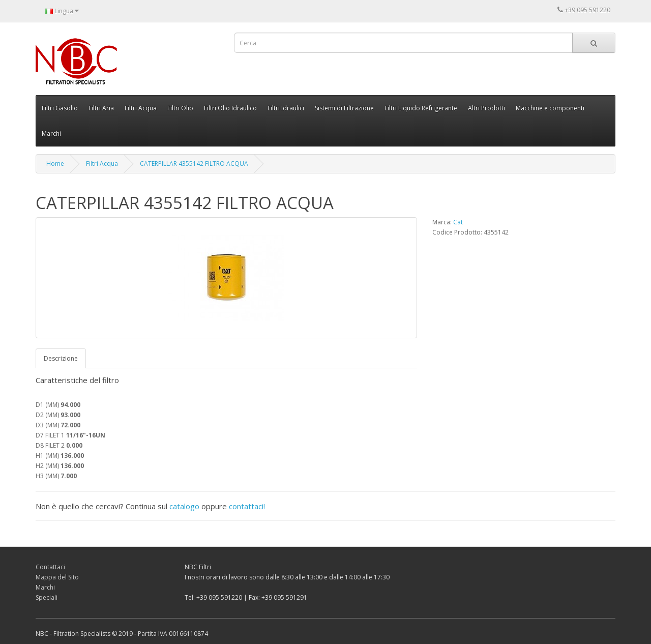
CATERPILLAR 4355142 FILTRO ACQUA (194, 164)
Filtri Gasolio (60, 108)
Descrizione (61, 358)
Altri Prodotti (486, 108)
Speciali (47, 597)
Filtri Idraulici (286, 108)
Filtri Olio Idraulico (230, 108)
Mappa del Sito (57, 577)
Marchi (51, 134)
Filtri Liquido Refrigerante (421, 108)
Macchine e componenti (550, 108)
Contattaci (50, 567)
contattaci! (247, 506)
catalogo (184, 506)
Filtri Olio (180, 108)
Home (55, 164)
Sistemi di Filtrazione (344, 108)
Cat (458, 222)
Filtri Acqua (141, 108)
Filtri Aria (101, 108)
